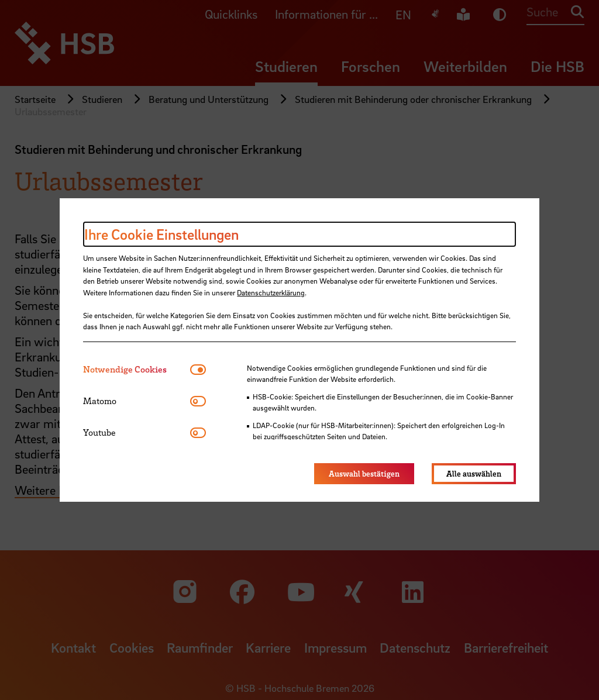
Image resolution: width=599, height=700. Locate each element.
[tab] (137, 369)
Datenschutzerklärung (271, 292)
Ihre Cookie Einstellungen (161, 234)
